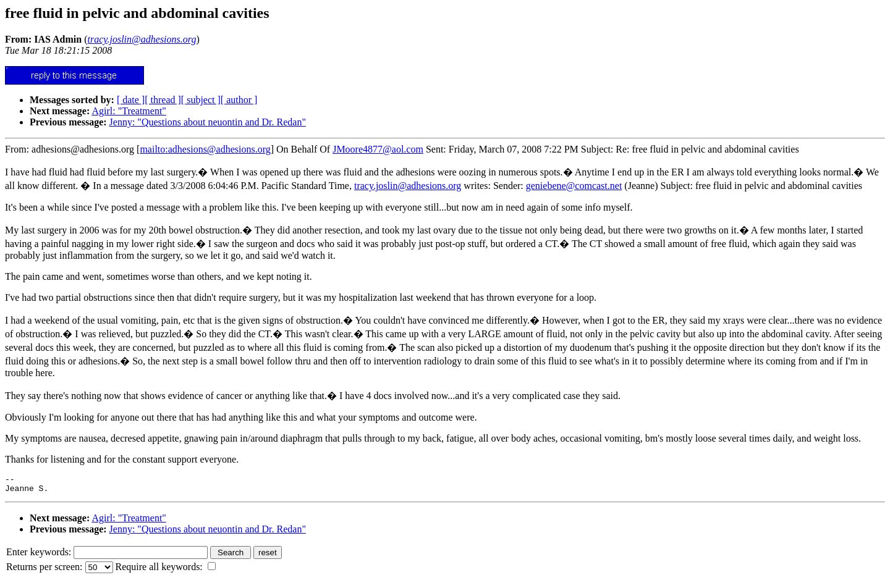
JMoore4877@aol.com (378, 149)
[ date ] (131, 100)
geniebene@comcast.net (574, 186)
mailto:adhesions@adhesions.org (205, 149)
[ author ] (239, 100)
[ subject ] (201, 100)
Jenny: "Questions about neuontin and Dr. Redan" (208, 122)
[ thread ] (163, 100)
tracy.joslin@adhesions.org (408, 186)
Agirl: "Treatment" (129, 111)
